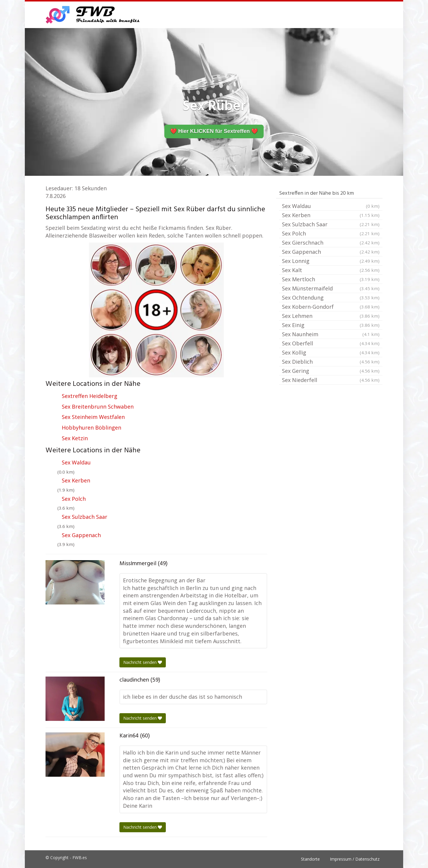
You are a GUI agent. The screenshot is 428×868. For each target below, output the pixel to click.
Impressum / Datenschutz (355, 859)
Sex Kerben (76, 480)
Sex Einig (331, 325)
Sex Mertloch (331, 279)
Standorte (310, 859)
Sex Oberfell (331, 343)
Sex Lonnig (331, 261)
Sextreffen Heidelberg (90, 396)
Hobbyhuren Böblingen (91, 428)
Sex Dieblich (331, 362)
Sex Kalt (331, 270)
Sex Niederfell (331, 380)
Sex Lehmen (331, 316)
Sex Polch (74, 499)
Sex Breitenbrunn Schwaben (98, 407)
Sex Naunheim (331, 334)
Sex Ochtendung (331, 298)
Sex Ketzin (75, 438)
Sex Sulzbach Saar (85, 517)
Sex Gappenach (81, 535)
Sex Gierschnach (331, 243)
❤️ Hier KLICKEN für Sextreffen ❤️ (214, 131)
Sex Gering (331, 371)
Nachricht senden (143, 662)
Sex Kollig (331, 352)
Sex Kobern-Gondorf (331, 307)
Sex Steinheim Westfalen (93, 417)
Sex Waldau (76, 462)
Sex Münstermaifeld (331, 288)
